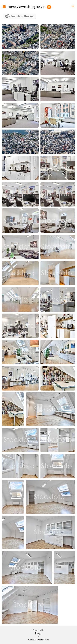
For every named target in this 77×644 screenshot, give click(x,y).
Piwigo (39, 633)
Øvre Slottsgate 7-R (32, 7)
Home (12, 7)
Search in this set (22, 16)
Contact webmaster (38, 640)
